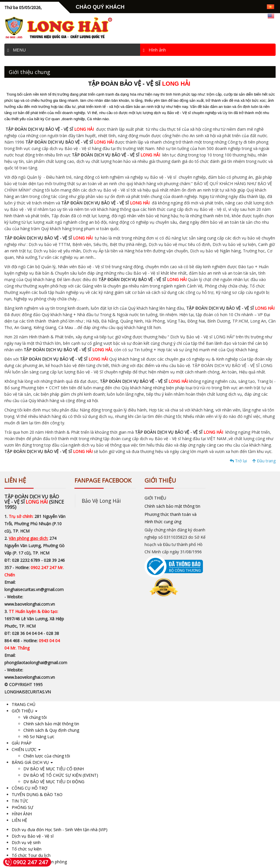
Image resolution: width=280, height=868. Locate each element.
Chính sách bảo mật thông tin (172, 506)
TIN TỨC (20, 801)
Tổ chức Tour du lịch (31, 855)
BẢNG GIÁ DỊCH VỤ (32, 762)
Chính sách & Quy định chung (51, 730)
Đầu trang (264, 461)
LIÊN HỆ (19, 820)
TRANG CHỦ (24, 704)
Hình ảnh (154, 50)
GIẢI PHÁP (22, 743)
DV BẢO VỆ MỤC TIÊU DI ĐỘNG (54, 782)
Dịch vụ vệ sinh (26, 842)
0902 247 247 (26, 862)
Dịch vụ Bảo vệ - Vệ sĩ (33, 836)
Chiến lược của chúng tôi (47, 756)
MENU (16, 50)
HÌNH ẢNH (22, 814)
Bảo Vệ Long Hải (101, 501)
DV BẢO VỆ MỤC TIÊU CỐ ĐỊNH (54, 769)
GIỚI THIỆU (155, 498)
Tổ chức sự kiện (27, 849)
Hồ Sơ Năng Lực (39, 737)
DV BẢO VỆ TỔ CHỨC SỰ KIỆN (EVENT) (61, 775)
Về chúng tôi (35, 717)
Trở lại (238, 461)
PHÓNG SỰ (22, 807)
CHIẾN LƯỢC (26, 749)
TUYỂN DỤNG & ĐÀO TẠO (37, 794)
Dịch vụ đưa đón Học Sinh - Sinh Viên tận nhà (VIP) (60, 830)
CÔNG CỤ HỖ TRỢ (29, 788)
